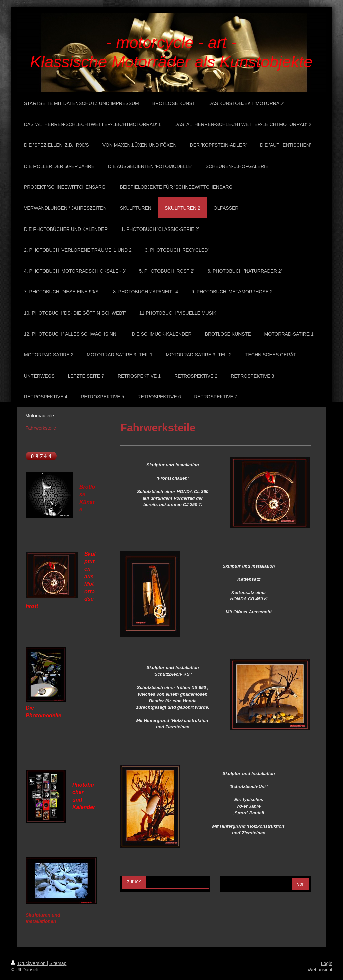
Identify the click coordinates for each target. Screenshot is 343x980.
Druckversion (29, 963)
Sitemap (58, 963)
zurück (134, 881)
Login (327, 963)
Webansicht (320, 970)
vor (301, 884)
